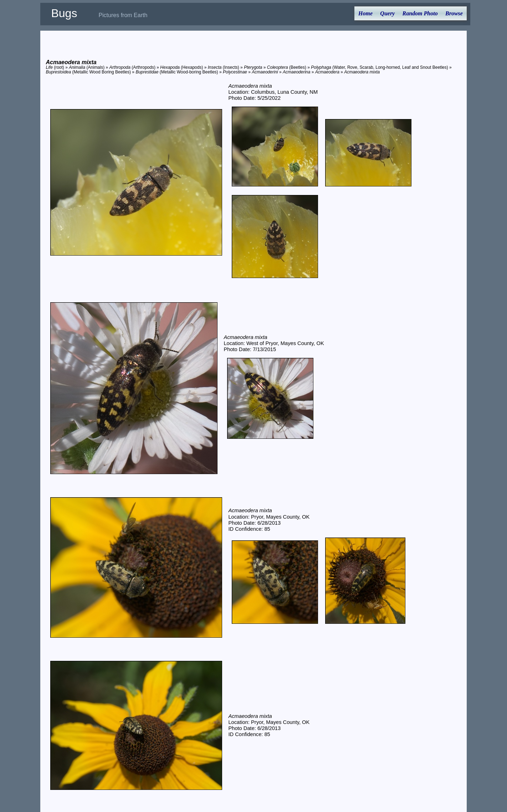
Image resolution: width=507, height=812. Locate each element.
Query (387, 13)
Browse (454, 13)
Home (365, 13)
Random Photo (420, 13)
